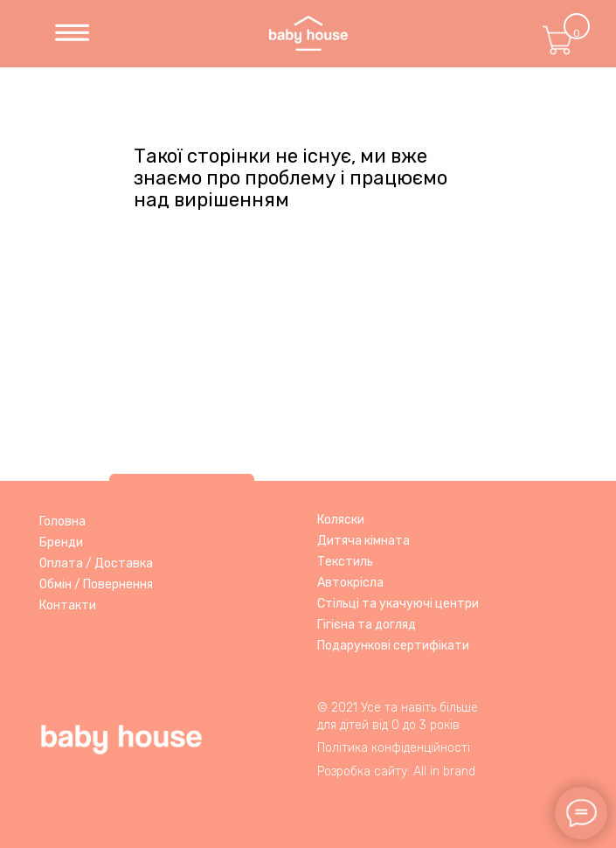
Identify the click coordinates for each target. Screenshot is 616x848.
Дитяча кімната (363, 541)
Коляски (341, 520)
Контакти (68, 605)
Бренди (61, 542)
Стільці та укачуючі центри (398, 604)
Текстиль (345, 562)
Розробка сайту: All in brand (396, 772)
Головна (62, 521)
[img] (72, 34)
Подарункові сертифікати (393, 646)
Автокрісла (350, 583)
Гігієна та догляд (367, 625)
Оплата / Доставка (96, 563)
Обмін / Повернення (96, 584)
